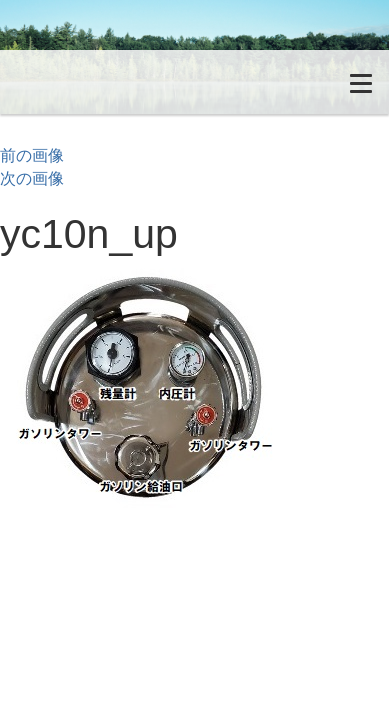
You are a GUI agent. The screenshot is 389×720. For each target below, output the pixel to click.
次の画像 (32, 178)
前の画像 (32, 155)
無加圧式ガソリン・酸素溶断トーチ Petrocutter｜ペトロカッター (115, 82)
